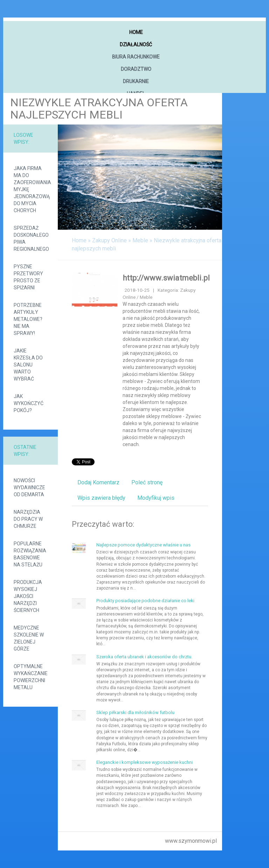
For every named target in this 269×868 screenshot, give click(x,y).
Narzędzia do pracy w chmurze (28, 519)
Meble (140, 240)
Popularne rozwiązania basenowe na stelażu (30, 554)
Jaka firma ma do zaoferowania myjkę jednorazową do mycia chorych (30, 189)
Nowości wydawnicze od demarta (29, 487)
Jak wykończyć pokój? (29, 403)
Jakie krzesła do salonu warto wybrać (28, 365)
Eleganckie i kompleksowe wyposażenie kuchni (144, 762)
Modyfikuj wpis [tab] (156, 498)
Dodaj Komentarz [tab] (98, 482)
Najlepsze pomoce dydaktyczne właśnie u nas (143, 545)
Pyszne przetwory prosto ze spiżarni (28, 277)
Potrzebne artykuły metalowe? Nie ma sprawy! (28, 319)
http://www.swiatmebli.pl (166, 278)
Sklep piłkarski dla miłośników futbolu (135, 712)
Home (79, 240)
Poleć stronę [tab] (147, 482)
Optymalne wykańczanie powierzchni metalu (30, 677)
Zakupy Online (109, 240)
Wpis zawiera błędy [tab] (101, 498)
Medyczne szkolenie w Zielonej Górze (29, 638)
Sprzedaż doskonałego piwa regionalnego (30, 238)
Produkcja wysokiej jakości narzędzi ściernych (28, 596)
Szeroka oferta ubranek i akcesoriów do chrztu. (144, 657)
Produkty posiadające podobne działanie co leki (145, 601)
